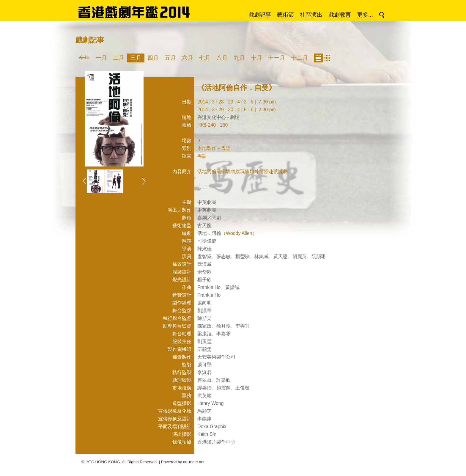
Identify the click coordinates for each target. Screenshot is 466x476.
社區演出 (311, 15)
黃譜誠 (232, 287)
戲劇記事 (260, 15)
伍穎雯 (204, 349)
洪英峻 (204, 396)
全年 (84, 58)
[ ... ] (202, 187)
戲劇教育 (340, 15)
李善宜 (243, 326)
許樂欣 (223, 380)
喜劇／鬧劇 (209, 218)
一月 (101, 58)
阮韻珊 (319, 256)
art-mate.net (194, 462)
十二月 (299, 58)
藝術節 (285, 15)
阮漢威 (204, 264)
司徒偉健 (207, 241)
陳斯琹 (204, 318)
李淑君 (204, 372)
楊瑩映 (243, 256)
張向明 (204, 303)
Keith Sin (207, 434)
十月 (256, 58)
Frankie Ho (209, 287)
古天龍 (204, 226)
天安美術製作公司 (216, 357)
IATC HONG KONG (103, 462)
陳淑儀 (204, 249)
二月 (119, 58)
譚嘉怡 (204, 388)
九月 (239, 58)
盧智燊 (204, 256)
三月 (136, 58)
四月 (153, 58)
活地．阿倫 (209, 233)
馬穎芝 (204, 411)
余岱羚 (204, 272)
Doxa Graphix (212, 426)
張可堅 (204, 365)
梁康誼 (204, 334)
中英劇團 (207, 202)
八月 (222, 58)
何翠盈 (204, 380)
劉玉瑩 (204, 341)
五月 (170, 58)
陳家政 (204, 326)
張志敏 (223, 256)
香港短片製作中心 (216, 442)
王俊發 (243, 388)
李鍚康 (204, 419)
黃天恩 (281, 256)
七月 (205, 58)
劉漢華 (204, 311)
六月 (188, 58)
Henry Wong (211, 403)
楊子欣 (204, 280)
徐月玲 (223, 326)
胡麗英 (300, 256)
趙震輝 (223, 388)
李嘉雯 (223, 334)
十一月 (277, 58)
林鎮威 (262, 256)
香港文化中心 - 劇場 (218, 117)
